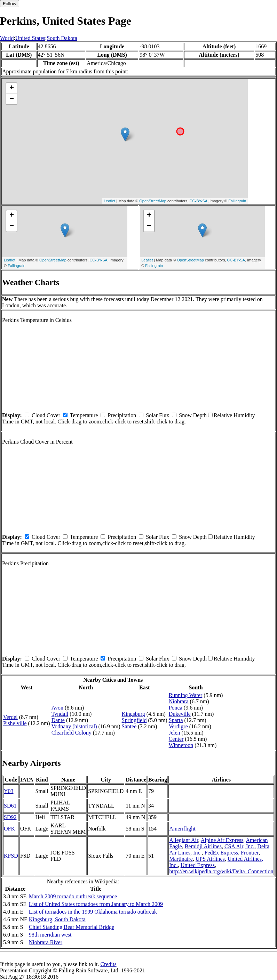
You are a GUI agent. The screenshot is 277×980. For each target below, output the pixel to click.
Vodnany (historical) (74, 726)
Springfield (134, 720)
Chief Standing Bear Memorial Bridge (72, 927)
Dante (58, 720)
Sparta (176, 720)
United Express (198, 865)
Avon (57, 708)
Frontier (250, 853)
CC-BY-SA (199, 201)
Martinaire (181, 859)
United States (30, 38)
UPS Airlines (210, 859)
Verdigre (178, 726)
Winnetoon (181, 745)
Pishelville (15, 723)
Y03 (9, 791)
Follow (10, 4)
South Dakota (62, 38)
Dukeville (180, 714)
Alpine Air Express (222, 840)
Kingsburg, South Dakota (57, 919)
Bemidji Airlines (203, 846)
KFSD (11, 856)
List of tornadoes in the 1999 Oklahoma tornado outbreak (93, 912)
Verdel (10, 717)
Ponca (176, 708)
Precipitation (122, 415)
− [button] (12, 99)
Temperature (84, 415)
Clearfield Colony (72, 733)
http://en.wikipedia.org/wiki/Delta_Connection (221, 871)
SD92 (10, 817)
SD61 (10, 806)
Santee (129, 726)
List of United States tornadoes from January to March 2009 (96, 904)
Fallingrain (237, 201)
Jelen (175, 733)
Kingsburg (133, 714)
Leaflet (109, 201)
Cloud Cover (46, 415)
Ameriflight (182, 829)
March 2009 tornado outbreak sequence (73, 896)
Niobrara (179, 701)
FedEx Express (221, 853)
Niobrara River (46, 942)
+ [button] (12, 88)
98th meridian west (50, 935)
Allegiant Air (184, 840)
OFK (9, 829)
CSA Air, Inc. (239, 846)
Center (176, 739)
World (7, 38)
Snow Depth (193, 415)
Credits (108, 964)
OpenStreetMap (153, 201)
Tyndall (60, 714)
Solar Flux (157, 415)
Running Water (186, 695)
